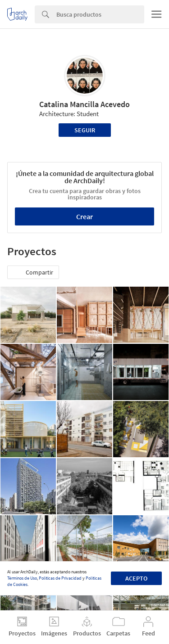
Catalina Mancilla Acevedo (84, 104)
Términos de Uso (22, 578)
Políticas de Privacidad (60, 578)
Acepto (136, 578)
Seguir (85, 130)
